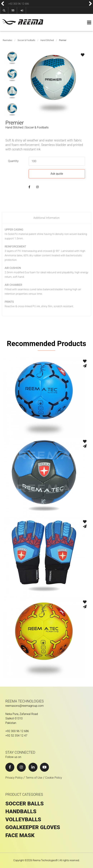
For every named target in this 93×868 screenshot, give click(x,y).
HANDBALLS (21, 811)
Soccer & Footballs (26, 40)
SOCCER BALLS (25, 804)
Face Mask (20, 835)
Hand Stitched (47, 40)
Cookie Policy (54, 778)
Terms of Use (34, 778)
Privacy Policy (14, 778)
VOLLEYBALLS (23, 819)
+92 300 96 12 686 (19, 4)
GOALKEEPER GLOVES (33, 827)
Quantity (13, 161)
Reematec (7, 40)
